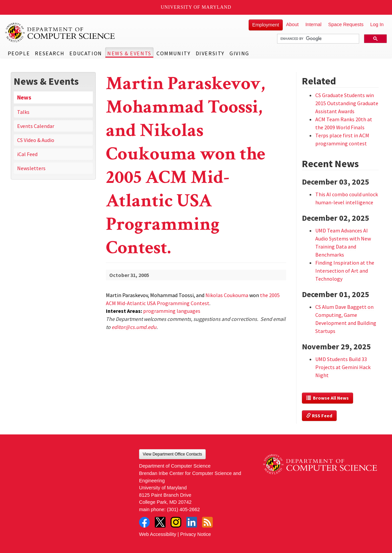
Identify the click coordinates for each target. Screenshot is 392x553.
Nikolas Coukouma (227, 295)
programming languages (172, 311)
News (24, 97)
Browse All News (328, 398)
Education (86, 53)
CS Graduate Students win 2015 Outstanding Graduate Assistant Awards (347, 103)
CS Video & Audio (36, 140)
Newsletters (31, 168)
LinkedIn (192, 522)
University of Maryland (196, 7)
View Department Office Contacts (172, 454)
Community (173, 53)
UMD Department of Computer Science (60, 32)
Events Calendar (36, 126)
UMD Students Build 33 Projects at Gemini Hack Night (343, 367)
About (292, 24)
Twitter (160, 522)
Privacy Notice (196, 534)
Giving (239, 53)
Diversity (210, 53)
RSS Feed (319, 416)
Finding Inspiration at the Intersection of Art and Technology (345, 271)
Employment (266, 25)
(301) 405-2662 (183, 509)
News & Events (129, 53)
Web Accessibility (158, 534)
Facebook (144, 522)
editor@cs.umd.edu (134, 327)
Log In (377, 24)
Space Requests (346, 24)
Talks (23, 112)
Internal (313, 24)
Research (50, 53)
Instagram (176, 522)
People (19, 53)
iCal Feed (27, 154)
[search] (317, 39)
